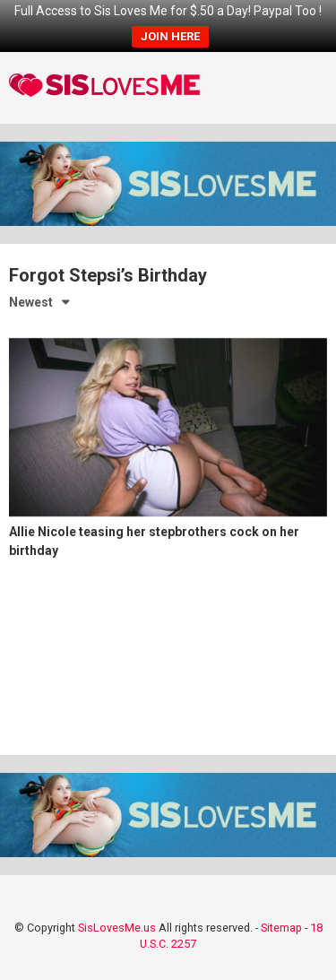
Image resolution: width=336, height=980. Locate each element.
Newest (31, 302)
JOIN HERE (170, 36)
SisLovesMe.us (117, 928)
